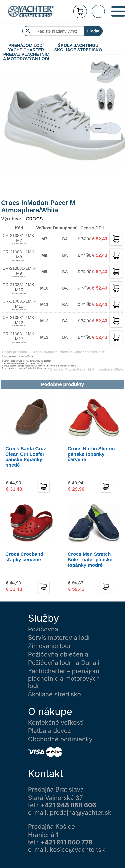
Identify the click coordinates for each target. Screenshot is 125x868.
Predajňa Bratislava (56, 789)
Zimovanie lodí (49, 646)
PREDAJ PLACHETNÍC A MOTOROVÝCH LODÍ (26, 55)
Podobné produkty (63, 384)
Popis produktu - (53, 352)
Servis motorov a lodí (59, 638)
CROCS (34, 219)
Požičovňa (43, 629)
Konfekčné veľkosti (56, 722)
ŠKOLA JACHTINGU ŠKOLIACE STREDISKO (78, 46)
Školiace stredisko (54, 694)
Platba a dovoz (49, 731)
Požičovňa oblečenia (58, 654)
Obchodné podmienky (60, 739)
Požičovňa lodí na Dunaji (64, 663)
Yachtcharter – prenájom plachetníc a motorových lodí (64, 678)
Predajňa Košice (51, 827)
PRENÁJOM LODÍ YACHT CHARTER (26, 46)
